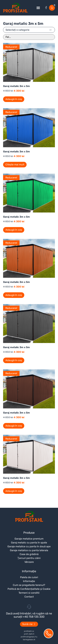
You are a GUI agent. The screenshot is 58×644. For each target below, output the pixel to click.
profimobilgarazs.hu (29, 637)
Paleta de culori (29, 577)
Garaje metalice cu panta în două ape (29, 546)
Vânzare (29, 562)
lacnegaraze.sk (29, 640)
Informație (29, 581)
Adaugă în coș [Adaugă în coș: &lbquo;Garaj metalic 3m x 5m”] (14, 99)
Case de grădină (29, 554)
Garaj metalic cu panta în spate (29, 543)
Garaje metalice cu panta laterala (29, 550)
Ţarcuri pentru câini (29, 558)
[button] (38, 8)
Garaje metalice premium (29, 539)
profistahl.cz (29, 631)
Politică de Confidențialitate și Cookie (29, 589)
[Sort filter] (29, 37)
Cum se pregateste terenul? (29, 585)
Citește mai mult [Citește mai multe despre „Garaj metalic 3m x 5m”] (15, 165)
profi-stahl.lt (29, 634)
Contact (29, 597)
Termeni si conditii (29, 593)
